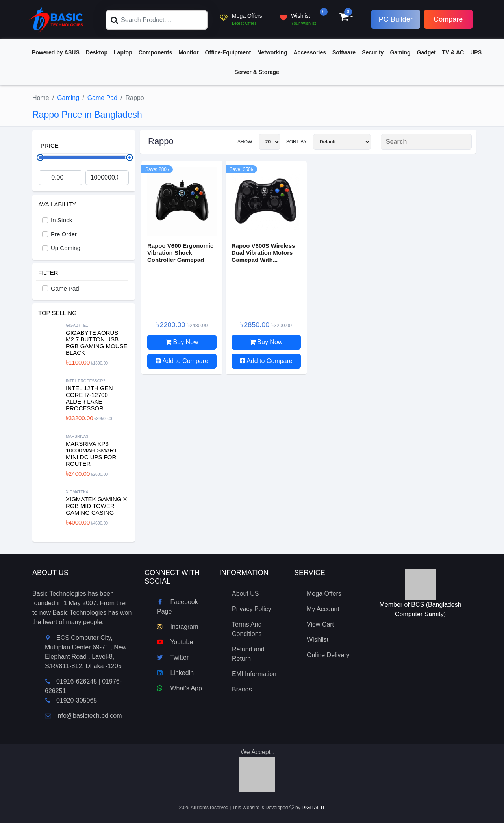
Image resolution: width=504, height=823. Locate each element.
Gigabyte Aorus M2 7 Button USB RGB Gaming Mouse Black (97, 343)
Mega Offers (324, 594)
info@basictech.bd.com (83, 716)
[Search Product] (426, 142)
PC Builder (396, 19)
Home (41, 98)
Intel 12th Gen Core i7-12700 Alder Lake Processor (89, 398)
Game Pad (102, 98)
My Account (323, 609)
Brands (242, 689)
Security (373, 52)
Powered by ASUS (56, 52)
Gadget (426, 52)
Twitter (173, 657)
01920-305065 (77, 700)
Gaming (400, 52)
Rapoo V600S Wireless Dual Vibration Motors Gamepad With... (263, 253)
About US (245, 594)
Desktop (97, 52)
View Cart (320, 624)
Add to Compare (182, 361)
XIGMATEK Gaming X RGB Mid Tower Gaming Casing (96, 506)
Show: (259, 142)
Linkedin (175, 673)
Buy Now (182, 342)
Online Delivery (328, 655)
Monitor (188, 52)
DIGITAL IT (313, 808)
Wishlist (318, 640)
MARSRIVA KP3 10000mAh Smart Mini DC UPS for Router (92, 454)
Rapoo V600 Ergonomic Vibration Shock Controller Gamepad (180, 253)
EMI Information (254, 674)
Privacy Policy (252, 609)
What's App (180, 688)
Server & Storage (257, 72)
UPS (476, 52)
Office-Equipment (228, 52)
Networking (272, 52)
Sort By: (329, 142)
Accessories (310, 52)
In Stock (61, 220)
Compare (448, 19)
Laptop (123, 52)
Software (344, 52)
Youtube (175, 642)
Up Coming (66, 248)
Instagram (178, 627)
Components (156, 52)
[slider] (130, 158)
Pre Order (64, 234)
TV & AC (453, 52)
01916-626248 (77, 681)
